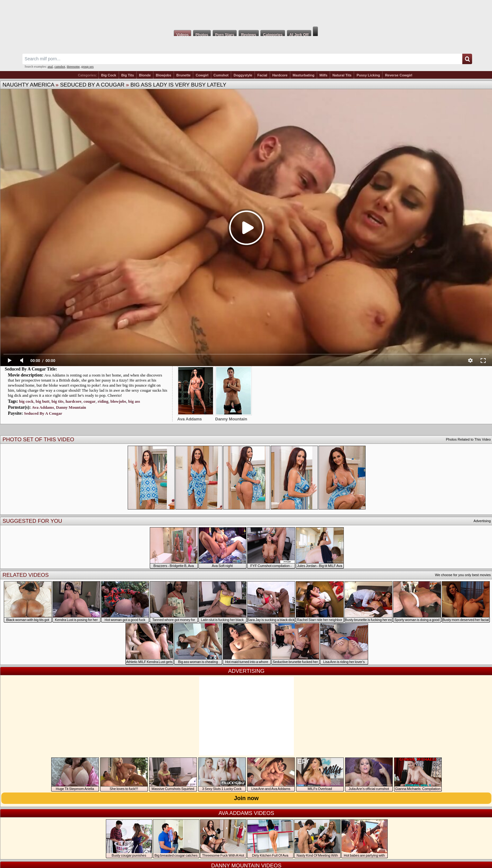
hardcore (73, 401)
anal (50, 66)
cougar (89, 401)
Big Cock (109, 75)
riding (103, 401)
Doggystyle (243, 75)
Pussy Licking (368, 75)
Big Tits (128, 75)
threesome (73, 66)
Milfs (323, 75)
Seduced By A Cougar (92, 85)
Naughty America (28, 85)
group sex (87, 66)
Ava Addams (43, 407)
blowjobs (118, 401)
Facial (262, 75)
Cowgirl (202, 75)
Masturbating (304, 75)
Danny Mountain (71, 407)
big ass (134, 401)
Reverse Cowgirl (398, 75)
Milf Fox (246, 13)
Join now (246, 798)
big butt (43, 401)
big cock (26, 401)
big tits (58, 401)
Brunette (183, 75)
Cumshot (221, 75)
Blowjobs (164, 75)
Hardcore (280, 75)
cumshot (60, 66)
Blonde (145, 75)
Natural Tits (342, 75)
